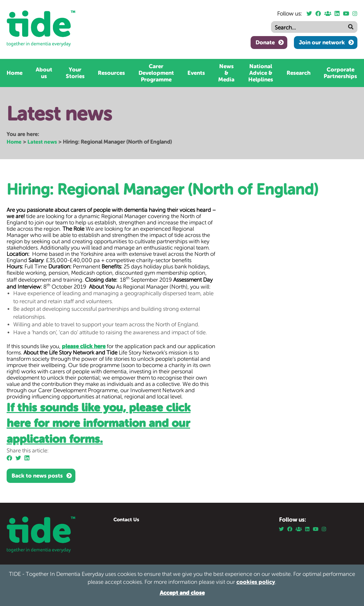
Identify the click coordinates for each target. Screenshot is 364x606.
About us (44, 73)
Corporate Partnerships (340, 73)
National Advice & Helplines (261, 73)
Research (299, 73)
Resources (111, 73)
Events (196, 73)
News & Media (226, 73)
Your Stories (75, 73)
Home (15, 73)
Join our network (322, 42)
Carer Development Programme (156, 73)
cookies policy (256, 582)
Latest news (42, 142)
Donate (265, 42)
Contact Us (126, 519)
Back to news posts (37, 476)
